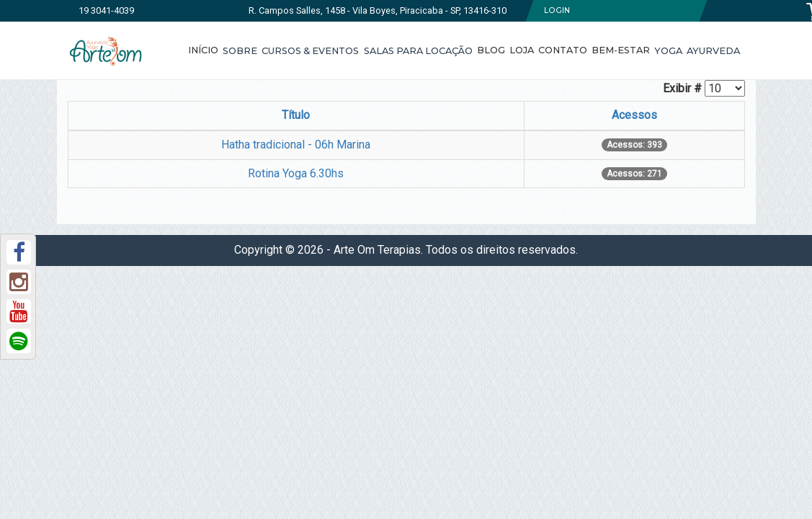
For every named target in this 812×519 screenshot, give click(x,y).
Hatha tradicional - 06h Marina (296, 145)
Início (203, 50)
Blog (491, 50)
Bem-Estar (621, 50)
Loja (522, 50)
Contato (563, 50)
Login (557, 10)
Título (296, 115)
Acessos (634, 115)
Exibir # (682, 88)
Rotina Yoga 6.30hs (296, 173)
